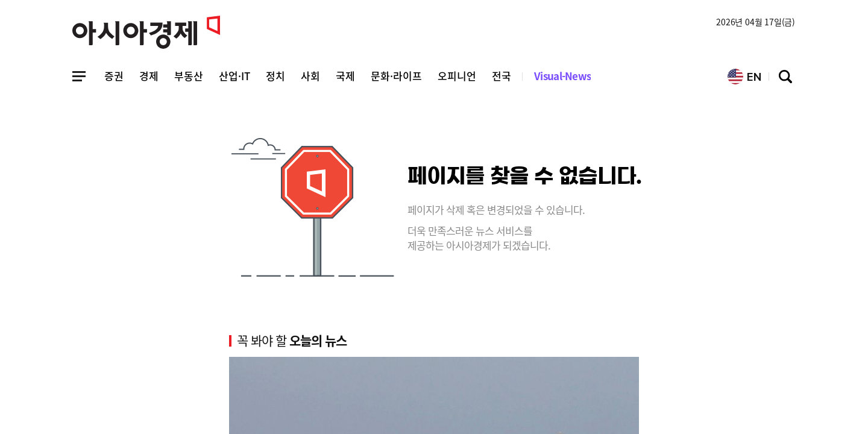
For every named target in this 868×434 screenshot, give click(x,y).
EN (744, 77)
